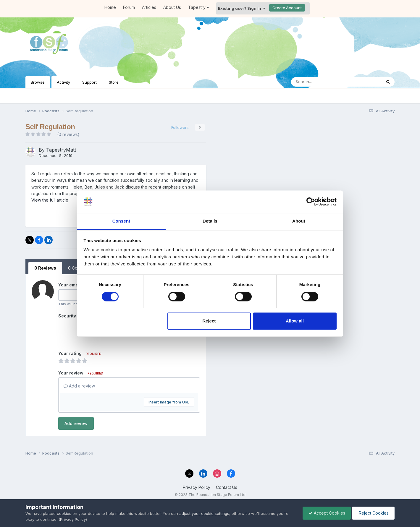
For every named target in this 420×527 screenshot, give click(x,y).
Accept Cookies (325, 513)
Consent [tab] (121, 221)
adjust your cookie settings (204, 513)
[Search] (320, 82)
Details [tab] (210, 221)
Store (114, 82)
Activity (63, 82)
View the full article (50, 200)
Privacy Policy (197, 487)
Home (110, 7)
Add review (76, 423)
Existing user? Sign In (242, 8)
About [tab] (299, 221)
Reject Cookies (373, 513)
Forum (129, 7)
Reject (209, 321)
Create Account (287, 8)
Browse (38, 82)
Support (89, 82)
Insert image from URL (169, 402)
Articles (149, 7)
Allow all (295, 321)
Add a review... (80, 386)
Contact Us (227, 487)
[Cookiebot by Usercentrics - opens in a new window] (311, 202)
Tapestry (199, 7)
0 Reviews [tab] (45, 268)
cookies (64, 513)
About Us (172, 7)
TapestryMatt (61, 150)
